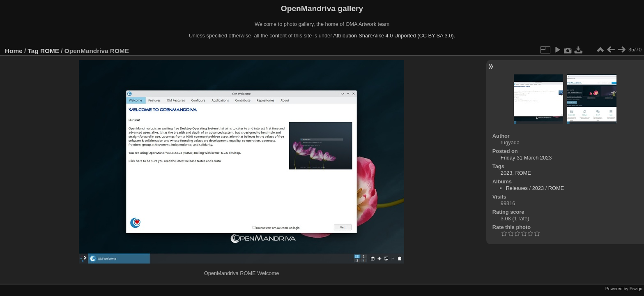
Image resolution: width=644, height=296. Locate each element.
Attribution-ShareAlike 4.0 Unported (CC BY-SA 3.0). (394, 36)
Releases (517, 188)
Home (14, 51)
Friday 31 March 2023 (526, 158)
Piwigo (636, 289)
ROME (50, 51)
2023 (506, 173)
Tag (33, 51)
